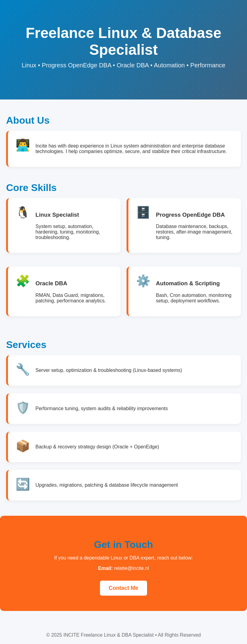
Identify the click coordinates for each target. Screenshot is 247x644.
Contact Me (123, 588)
